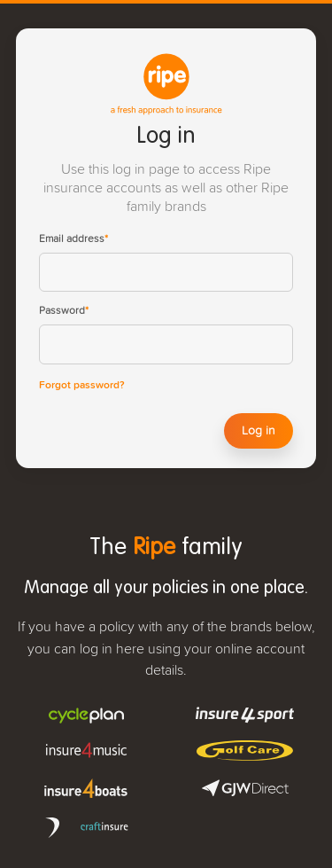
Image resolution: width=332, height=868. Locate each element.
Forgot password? (82, 386)
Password (64, 311)
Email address (73, 239)
